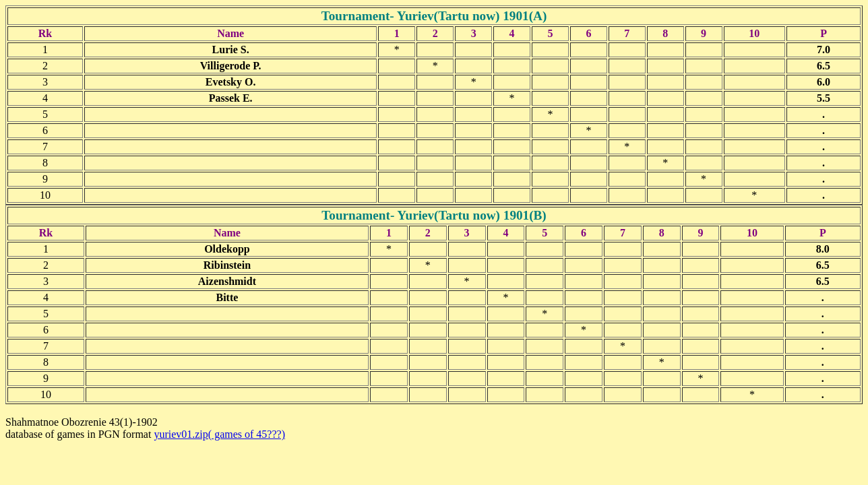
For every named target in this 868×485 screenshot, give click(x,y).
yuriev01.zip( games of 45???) (219, 434)
